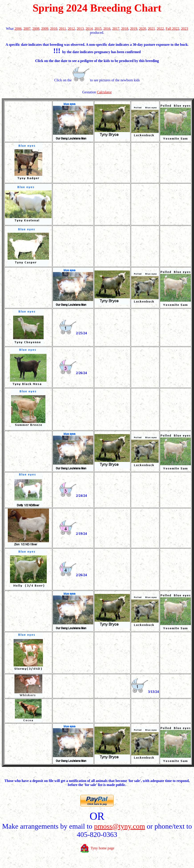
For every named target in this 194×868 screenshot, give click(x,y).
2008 (36, 29)
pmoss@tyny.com (120, 826)
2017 (116, 29)
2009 (45, 29)
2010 (54, 29)
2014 (89, 29)
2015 (98, 29)
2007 (27, 29)
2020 (143, 29)
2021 (152, 29)
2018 (125, 29)
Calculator (104, 92)
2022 (160, 29)
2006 (18, 29)
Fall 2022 (173, 29)
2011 (62, 29)
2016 (107, 29)
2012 (71, 29)
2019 (134, 29)
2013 (80, 29)
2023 (184, 29)
